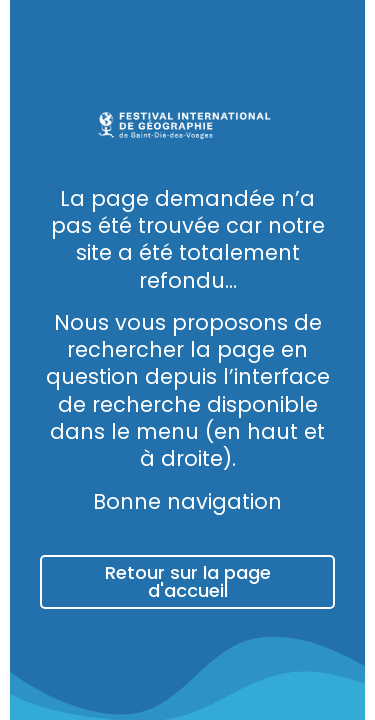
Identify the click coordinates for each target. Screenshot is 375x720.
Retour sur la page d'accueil (188, 581)
